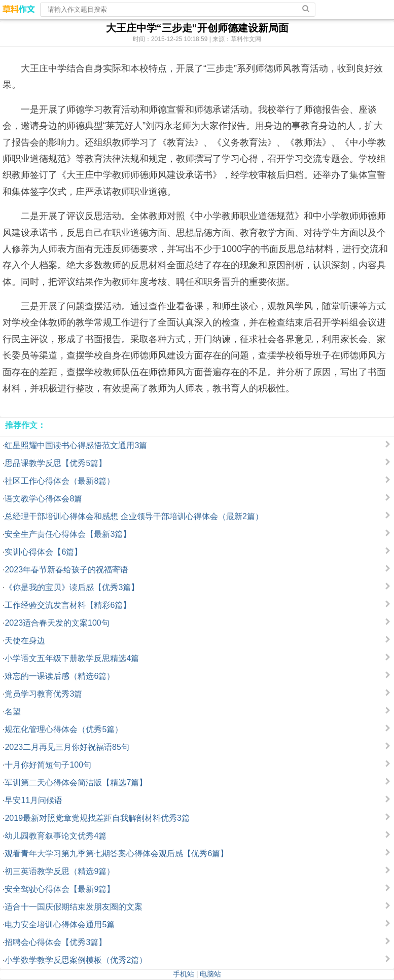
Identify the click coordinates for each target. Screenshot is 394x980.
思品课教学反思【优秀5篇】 (56, 463)
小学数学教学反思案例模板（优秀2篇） (76, 960)
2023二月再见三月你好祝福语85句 (67, 747)
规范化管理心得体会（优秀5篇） (64, 729)
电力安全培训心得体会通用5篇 (60, 924)
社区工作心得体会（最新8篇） (60, 481)
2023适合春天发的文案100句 (57, 623)
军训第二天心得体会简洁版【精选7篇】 (76, 783)
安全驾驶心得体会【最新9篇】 (60, 889)
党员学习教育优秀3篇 (43, 694)
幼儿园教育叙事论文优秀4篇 (56, 836)
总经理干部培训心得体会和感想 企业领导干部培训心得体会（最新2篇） (134, 516)
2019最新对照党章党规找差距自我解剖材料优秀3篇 (97, 818)
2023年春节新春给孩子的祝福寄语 (66, 570)
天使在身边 (25, 641)
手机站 (184, 974)
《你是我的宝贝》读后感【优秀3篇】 (72, 587)
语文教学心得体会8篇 (43, 499)
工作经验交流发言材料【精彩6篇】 (68, 605)
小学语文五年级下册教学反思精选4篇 (72, 658)
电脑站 (210, 974)
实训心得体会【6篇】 (43, 552)
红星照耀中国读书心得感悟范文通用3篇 (76, 445)
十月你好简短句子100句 (48, 765)
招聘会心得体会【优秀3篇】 (56, 942)
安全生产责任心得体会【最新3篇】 (68, 534)
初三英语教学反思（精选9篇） (60, 871)
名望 (13, 712)
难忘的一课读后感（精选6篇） (60, 676)
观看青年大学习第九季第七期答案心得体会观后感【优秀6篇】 (116, 854)
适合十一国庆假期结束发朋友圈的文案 (74, 907)
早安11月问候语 (33, 800)
